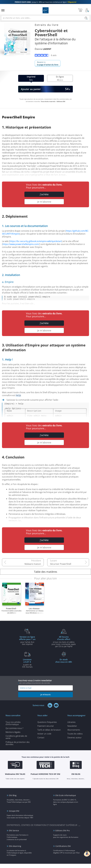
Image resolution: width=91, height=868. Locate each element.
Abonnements (74, 734)
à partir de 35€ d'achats (27, 667)
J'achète (44, 194)
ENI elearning (15, 850)
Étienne (43, 49)
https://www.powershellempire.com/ (21, 244)
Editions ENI (46, 10)
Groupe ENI (14, 815)
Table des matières (46, 576)
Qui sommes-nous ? (14, 732)
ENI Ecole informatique (66, 800)
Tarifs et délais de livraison (49, 734)
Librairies (71, 726)
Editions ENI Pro (63, 835)
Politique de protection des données (18, 747)
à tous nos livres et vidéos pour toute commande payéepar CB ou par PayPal (64, 646)
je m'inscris (45, 699)
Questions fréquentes (47, 726)
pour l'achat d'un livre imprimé (27, 645)
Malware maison (33, 568)
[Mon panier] (80, 10)
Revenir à (48, 63)
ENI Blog (13, 800)
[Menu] (3, 10)
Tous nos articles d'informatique (13, 727)
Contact (41, 742)
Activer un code (44, 738)
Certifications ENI (63, 850)
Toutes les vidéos (75, 738)
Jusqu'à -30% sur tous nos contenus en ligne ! (45, 2)
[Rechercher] (86, 18)
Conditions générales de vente (16, 741)
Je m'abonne (44, 202)
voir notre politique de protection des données (35, 687)
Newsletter (72, 730)
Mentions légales (13, 736)
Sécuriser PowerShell (61, 568)
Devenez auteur (74, 742)
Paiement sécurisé (45, 730)
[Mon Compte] (87, 10)
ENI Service (14, 835)
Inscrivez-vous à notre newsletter (45, 686)
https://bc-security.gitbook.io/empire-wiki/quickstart (36, 241)
